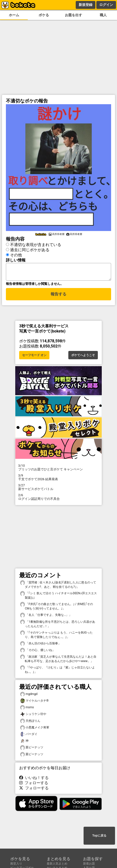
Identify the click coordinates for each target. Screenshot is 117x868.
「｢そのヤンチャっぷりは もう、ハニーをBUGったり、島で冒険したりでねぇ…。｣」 (56, 636)
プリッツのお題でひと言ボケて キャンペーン (58, 469)
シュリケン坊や (33, 716)
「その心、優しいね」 (38, 652)
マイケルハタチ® (34, 702)
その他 (16, 254)
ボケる (44, 15)
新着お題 (89, 864)
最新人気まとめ (57, 864)
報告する (58, 296)
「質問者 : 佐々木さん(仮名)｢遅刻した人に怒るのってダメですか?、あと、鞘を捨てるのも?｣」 (58, 586)
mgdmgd (29, 696)
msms (27, 709)
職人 (103, 15)
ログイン (106, 5)
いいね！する (34, 779)
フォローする (34, 784)
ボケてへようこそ (83, 357)
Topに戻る (99, 836)
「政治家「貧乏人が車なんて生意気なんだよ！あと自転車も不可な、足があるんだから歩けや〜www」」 (58, 660)
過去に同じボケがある (30, 249)
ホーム (14, 15)
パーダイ (29, 736)
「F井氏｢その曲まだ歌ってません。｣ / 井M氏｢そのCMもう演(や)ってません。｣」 (57, 608)
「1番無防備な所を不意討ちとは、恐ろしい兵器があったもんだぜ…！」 (58, 625)
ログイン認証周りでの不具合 (58, 498)
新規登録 (86, 5)
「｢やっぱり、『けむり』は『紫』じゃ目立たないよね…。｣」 (58, 671)
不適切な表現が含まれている (36, 244)
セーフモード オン (34, 357)
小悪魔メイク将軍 (35, 729)
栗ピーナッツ (32, 749)
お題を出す (73, 15)
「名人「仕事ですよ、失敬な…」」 (46, 616)
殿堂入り (16, 864)
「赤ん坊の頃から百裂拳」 (41, 645)
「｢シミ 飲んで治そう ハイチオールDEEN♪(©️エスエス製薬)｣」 (58, 597)
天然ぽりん (30, 722)
